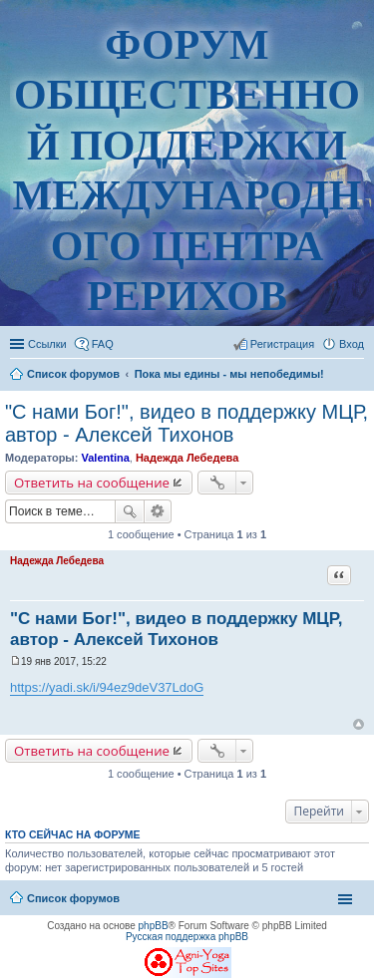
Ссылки (47, 344)
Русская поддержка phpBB (187, 937)
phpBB (154, 926)
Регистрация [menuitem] (282, 344)
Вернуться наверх (359, 724)
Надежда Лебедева (187, 458)
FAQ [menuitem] (103, 344)
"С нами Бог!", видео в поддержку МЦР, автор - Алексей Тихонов (187, 423)
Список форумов (73, 898)
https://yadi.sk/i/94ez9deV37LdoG (107, 687)
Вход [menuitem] (352, 344)
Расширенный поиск (158, 511)
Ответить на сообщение (92, 483)
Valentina (105, 458)
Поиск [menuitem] (358, 376)
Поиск (130, 511)
